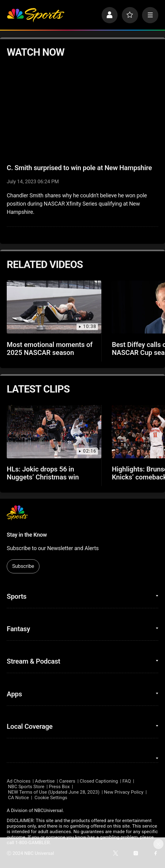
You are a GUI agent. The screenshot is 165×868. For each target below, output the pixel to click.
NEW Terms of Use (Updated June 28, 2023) (54, 792)
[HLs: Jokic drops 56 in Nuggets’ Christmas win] (54, 432)
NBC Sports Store (26, 787)
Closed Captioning (99, 781)
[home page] (36, 15)
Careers (67, 781)
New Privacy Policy (124, 792)
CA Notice (18, 798)
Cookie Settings (51, 798)
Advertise (45, 781)
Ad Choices (19, 781)
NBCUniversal (49, 810)
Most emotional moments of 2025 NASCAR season (50, 348)
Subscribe (23, 566)
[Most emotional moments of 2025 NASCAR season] (54, 307)
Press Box (59, 787)
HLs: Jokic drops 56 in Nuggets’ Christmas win (43, 473)
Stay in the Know (27, 535)
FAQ (127, 781)
